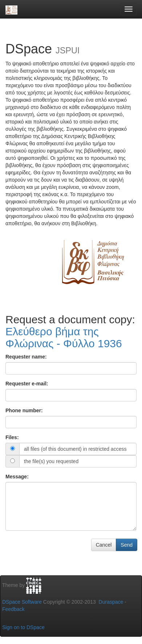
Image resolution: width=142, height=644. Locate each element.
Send (127, 545)
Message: (17, 477)
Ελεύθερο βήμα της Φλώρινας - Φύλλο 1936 (64, 337)
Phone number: (24, 410)
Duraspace (111, 602)
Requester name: (26, 357)
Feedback (13, 609)
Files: (12, 437)
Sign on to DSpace (23, 627)
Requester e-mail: (27, 384)
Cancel (104, 545)
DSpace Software (22, 602)
